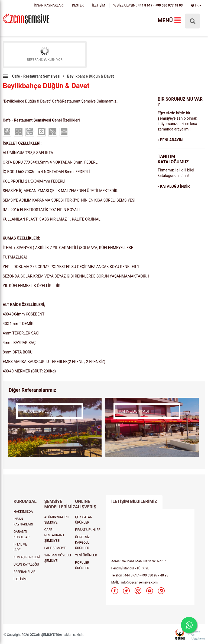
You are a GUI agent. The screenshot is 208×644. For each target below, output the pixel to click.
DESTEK (78, 5)
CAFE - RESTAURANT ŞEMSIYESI (54, 535)
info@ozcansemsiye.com (139, 582)
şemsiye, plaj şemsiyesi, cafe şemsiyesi (26, 19)
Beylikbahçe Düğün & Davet (90, 76)
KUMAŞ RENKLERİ (27, 557)
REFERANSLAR (24, 572)
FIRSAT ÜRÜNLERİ (88, 530)
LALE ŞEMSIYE (55, 548)
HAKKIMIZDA (23, 512)
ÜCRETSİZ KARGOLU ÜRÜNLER (82, 543)
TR (196, 5)
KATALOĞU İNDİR (174, 186)
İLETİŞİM (99, 5)
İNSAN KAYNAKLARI (49, 5)
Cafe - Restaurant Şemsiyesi (36, 76)
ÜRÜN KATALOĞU (26, 565)
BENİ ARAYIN (170, 140)
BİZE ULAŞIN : (148, 5)
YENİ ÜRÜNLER (86, 555)
